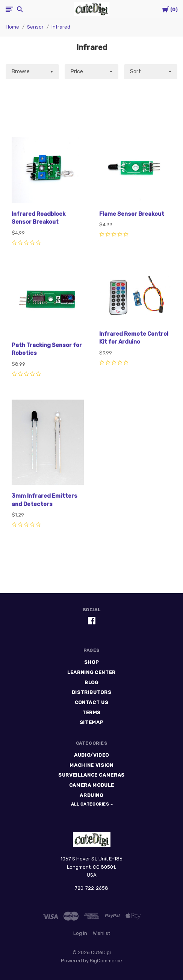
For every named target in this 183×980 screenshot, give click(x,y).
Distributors (92, 692)
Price (77, 72)
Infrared (61, 27)
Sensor (35, 27)
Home (12, 27)
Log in (80, 933)
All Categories (91, 804)
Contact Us (92, 702)
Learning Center (91, 672)
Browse (21, 72)
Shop (92, 662)
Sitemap (92, 722)
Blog (91, 682)
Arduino (91, 795)
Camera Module (91, 785)
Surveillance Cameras (91, 775)
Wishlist (101, 933)
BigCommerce (106, 961)
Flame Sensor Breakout (132, 214)
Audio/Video (91, 755)
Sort (135, 72)
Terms (91, 713)
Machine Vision (91, 765)
